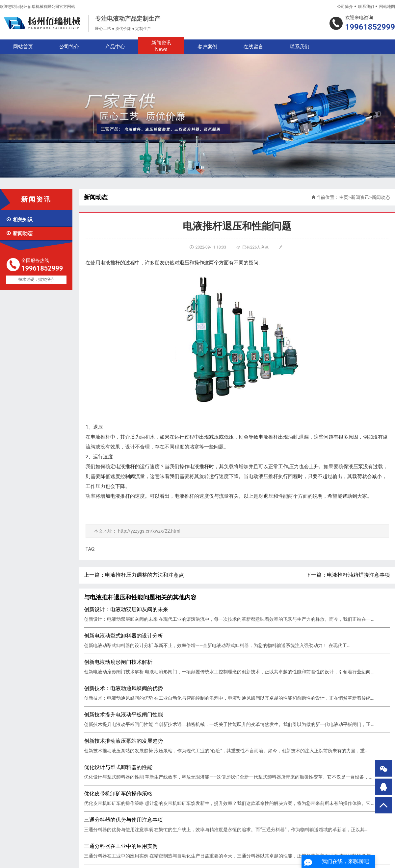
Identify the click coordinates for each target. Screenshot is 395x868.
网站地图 (387, 7)
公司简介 (345, 7)
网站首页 (23, 47)
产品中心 (115, 47)
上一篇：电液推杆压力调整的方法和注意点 (134, 575)
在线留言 (253, 47)
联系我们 (366, 7)
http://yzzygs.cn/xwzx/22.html (149, 531)
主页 (344, 197)
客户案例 (207, 47)
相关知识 (19, 220)
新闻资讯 (161, 46)
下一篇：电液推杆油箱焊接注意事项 (348, 575)
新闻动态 (19, 233)
